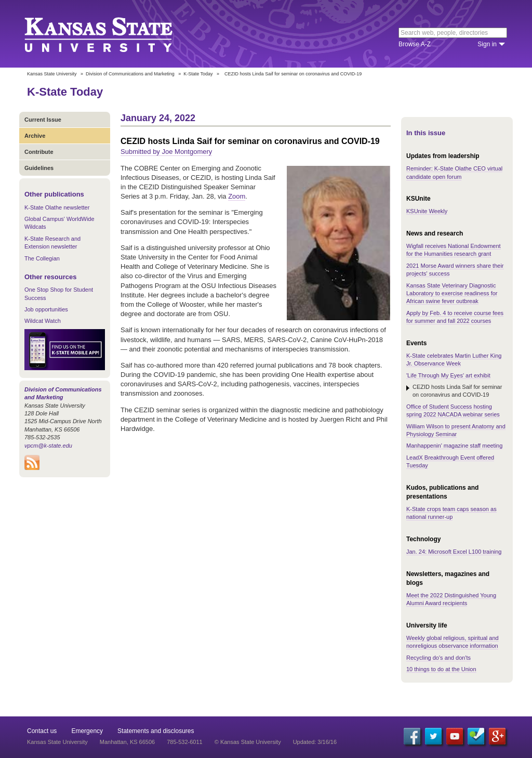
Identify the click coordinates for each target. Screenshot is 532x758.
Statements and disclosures (156, 731)
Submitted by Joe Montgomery (166, 152)
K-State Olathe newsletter (57, 207)
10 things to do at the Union (441, 669)
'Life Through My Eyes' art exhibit (448, 375)
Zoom (237, 196)
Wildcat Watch (43, 321)
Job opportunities (46, 309)
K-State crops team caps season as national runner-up (451, 513)
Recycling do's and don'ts (438, 658)
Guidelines (39, 168)
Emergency (87, 731)
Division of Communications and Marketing (130, 74)
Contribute (39, 152)
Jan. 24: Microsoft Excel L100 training (454, 552)
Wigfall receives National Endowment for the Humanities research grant (454, 250)
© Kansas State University (248, 742)
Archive (35, 136)
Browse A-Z (415, 44)
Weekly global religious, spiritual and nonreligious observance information (453, 642)
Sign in (487, 44)
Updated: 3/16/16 (315, 742)
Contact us (42, 731)
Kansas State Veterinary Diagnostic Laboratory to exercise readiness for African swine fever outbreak (452, 293)
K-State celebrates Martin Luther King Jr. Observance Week (454, 360)
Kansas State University (111, 34)
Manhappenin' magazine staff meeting (454, 446)
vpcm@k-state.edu (48, 446)
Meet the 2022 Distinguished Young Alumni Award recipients (451, 599)
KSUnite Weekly (427, 211)
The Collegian (42, 258)
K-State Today (198, 74)
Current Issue (43, 120)
